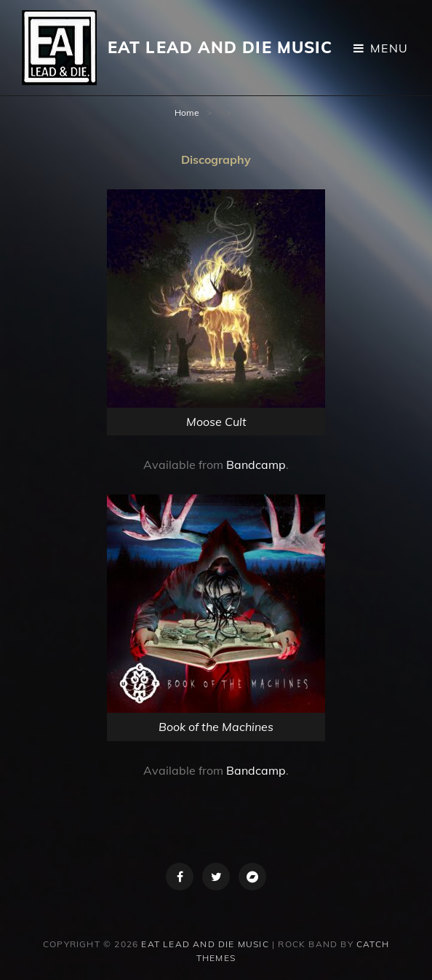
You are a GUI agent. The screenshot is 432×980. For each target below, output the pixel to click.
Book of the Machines (216, 727)
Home (187, 112)
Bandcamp (256, 465)
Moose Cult (216, 422)
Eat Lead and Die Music (220, 47)
